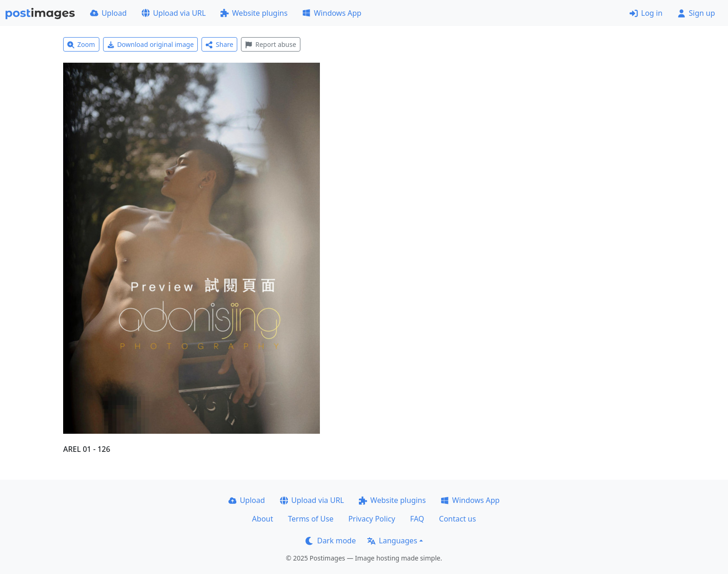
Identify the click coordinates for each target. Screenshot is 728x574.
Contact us (458, 519)
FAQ (417, 519)
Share (219, 44)
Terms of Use (311, 519)
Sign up (696, 13)
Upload (108, 13)
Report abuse (270, 44)
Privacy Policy (372, 519)
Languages (392, 541)
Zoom (81, 44)
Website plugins (254, 13)
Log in (646, 13)
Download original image (151, 44)
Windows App (332, 13)
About (263, 519)
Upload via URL (174, 13)
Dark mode (331, 541)
